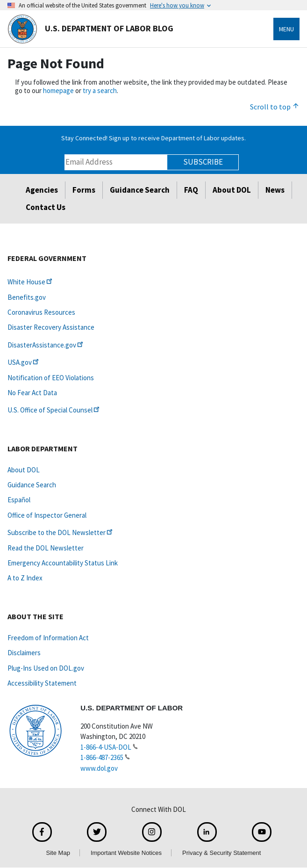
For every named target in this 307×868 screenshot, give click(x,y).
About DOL (232, 190)
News (275, 190)
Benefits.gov (27, 297)
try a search (100, 90)
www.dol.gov (99, 768)
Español (19, 500)
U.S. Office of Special (54, 410)
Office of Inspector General (47, 515)
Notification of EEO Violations (51, 378)
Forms (84, 190)
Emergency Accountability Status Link (63, 563)
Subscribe (203, 162)
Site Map (58, 853)
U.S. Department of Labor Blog (90, 29)
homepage (58, 90)
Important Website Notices (126, 853)
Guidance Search (140, 190)
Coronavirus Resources (41, 312)
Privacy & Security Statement (221, 853)
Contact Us (46, 207)
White (31, 282)
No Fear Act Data (32, 393)
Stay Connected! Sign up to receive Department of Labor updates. (153, 138)
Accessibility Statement (42, 683)
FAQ (191, 190)
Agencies (42, 190)
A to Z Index (25, 578)
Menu (286, 29)
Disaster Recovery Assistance (51, 327)
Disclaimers (24, 653)
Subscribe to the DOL (61, 532)
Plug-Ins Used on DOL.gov (46, 668)
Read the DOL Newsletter (46, 548)
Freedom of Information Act (48, 638)
